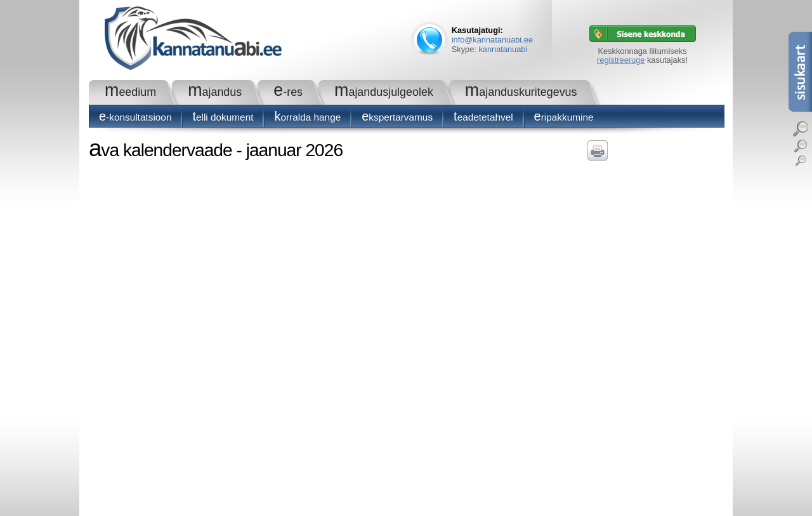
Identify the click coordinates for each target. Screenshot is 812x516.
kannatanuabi (503, 49)
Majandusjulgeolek (384, 92)
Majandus (215, 92)
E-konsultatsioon (135, 117)
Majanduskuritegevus (521, 92)
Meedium (130, 92)
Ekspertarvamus (397, 117)
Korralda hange (307, 117)
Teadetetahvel (483, 117)
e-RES (288, 92)
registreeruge (621, 60)
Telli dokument (223, 117)
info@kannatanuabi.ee (492, 40)
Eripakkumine (564, 117)
